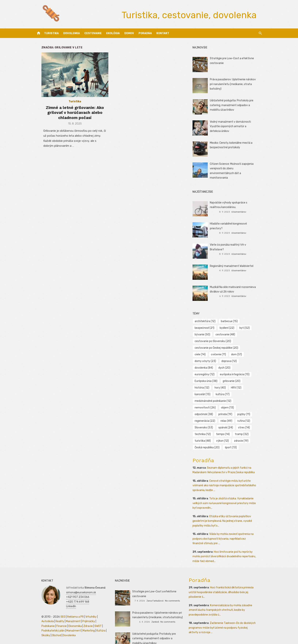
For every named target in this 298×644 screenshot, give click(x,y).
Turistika (51, 33)
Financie (96, 607)
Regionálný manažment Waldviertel (234, 265)
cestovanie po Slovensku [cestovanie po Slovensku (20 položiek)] (215, 340)
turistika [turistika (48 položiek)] (224, 426)
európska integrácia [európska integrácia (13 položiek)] (237, 366)
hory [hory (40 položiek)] (222, 380)
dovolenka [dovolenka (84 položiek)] (227, 360)
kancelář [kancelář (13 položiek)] (205, 386)
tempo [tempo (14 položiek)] (242, 420)
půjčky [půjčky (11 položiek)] (203, 406)
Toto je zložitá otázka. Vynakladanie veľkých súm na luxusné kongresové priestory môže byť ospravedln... (229, 489)
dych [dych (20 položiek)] (247, 360)
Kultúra (70, 616)
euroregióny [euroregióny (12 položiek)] (207, 366)
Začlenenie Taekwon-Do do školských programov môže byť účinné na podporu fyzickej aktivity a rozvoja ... (226, 613)
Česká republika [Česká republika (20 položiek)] (229, 433)
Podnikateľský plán (82, 611)
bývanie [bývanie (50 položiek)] (204, 333)
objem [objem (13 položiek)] (203, 400)
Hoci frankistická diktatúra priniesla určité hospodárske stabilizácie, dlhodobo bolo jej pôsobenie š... (223, 578)
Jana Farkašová (155, 586)
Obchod (91, 616)
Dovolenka (72, 33)
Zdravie (55, 611)
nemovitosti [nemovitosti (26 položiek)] (249, 393)
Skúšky (80, 616)
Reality (39, 607)
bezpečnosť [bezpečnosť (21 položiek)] (207, 327)
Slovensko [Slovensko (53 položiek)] (224, 413)
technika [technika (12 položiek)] (222, 420)
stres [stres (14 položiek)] (203, 420)
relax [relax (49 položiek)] (246, 406)
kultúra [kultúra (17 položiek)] (225, 386)
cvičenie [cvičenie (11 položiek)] (204, 353)
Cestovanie (93, 33)
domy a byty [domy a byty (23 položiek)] (244, 353)
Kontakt (163, 33)
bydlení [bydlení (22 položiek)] (229, 327)
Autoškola (98, 602)
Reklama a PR (69, 602)
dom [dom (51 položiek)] (222, 353)
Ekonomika (42, 611)
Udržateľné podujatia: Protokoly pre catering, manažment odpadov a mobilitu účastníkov (237, 105)
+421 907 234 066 (71, 583)
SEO (56, 602)
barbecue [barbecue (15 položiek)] (231, 320)
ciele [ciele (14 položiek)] (251, 346)
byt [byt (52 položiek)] (247, 327)
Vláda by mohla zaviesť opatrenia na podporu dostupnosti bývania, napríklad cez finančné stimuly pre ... (227, 524)
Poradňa (145, 33)
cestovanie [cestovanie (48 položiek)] (227, 333)
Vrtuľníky (85, 602)
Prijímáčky (68, 607)
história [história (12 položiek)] (204, 380)
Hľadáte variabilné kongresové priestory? (237, 222)
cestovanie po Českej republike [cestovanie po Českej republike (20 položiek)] (218, 346)
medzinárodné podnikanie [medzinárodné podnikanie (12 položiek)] (215, 393)
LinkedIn (65, 592)
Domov (129, 33)
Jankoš (155, 607)
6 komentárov (243, 210)
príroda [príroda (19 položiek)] (246, 400)
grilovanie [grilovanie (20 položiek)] (234, 373)
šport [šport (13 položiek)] (253, 433)
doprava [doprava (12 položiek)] (204, 360)
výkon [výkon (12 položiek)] (244, 426)
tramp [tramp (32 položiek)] (204, 426)
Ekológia (113, 33)
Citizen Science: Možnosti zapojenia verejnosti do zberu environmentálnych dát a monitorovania (236, 169)
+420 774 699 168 (71, 587)
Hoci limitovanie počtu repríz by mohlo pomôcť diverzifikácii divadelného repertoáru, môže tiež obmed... (229, 542)
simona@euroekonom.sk (75, 578)
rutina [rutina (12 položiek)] (203, 413)
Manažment (53, 607)
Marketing (57, 616)
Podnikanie (83, 607)
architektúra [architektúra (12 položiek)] (207, 320)
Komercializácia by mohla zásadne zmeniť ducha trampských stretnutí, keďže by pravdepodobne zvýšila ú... (223, 595)
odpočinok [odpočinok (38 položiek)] (224, 400)
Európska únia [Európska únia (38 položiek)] (208, 373)
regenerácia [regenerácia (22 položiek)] (225, 406)
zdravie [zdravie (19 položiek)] (204, 433)
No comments (172, 586)
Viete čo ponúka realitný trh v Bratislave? (237, 244)
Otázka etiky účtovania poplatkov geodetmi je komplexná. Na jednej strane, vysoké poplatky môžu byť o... (224, 506)
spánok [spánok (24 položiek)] (246, 413)
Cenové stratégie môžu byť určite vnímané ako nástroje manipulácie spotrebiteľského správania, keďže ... (226, 471)
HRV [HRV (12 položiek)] (238, 380)
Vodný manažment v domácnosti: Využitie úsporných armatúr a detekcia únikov (236, 126)
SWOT (65, 611)
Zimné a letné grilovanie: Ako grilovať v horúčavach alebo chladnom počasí (71, 115)
